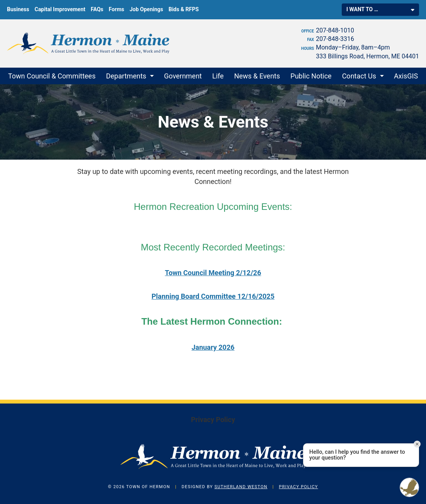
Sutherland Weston (241, 487)
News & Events (257, 76)
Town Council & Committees (52, 76)
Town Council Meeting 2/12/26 (213, 273)
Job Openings (146, 9)
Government (183, 76)
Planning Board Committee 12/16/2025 (213, 296)
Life (218, 76)
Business (18, 9)
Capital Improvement (60, 9)
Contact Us (359, 76)
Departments (126, 76)
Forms (116, 9)
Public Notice (311, 76)
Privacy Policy (213, 420)
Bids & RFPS (184, 9)
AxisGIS (406, 76)
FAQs (97, 9)
